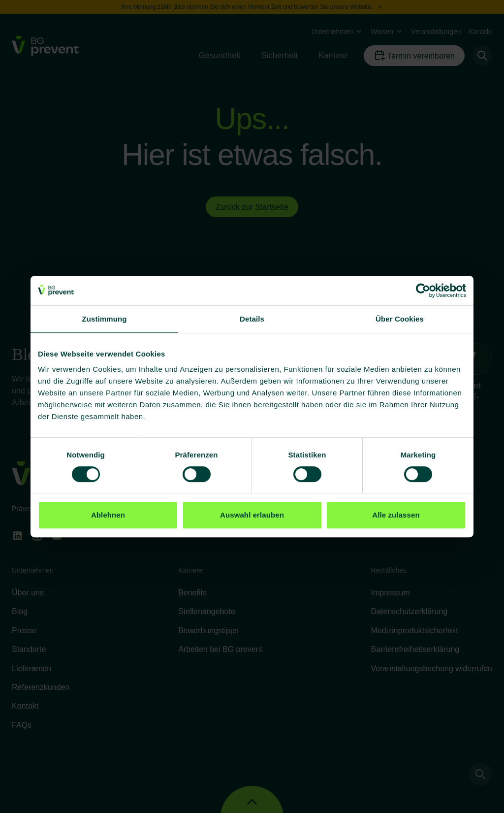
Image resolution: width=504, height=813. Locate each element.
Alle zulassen (396, 515)
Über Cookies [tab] (400, 319)
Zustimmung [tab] (105, 319)
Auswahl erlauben (252, 515)
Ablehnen (108, 515)
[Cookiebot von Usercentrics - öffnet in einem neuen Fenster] (423, 291)
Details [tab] (252, 319)
